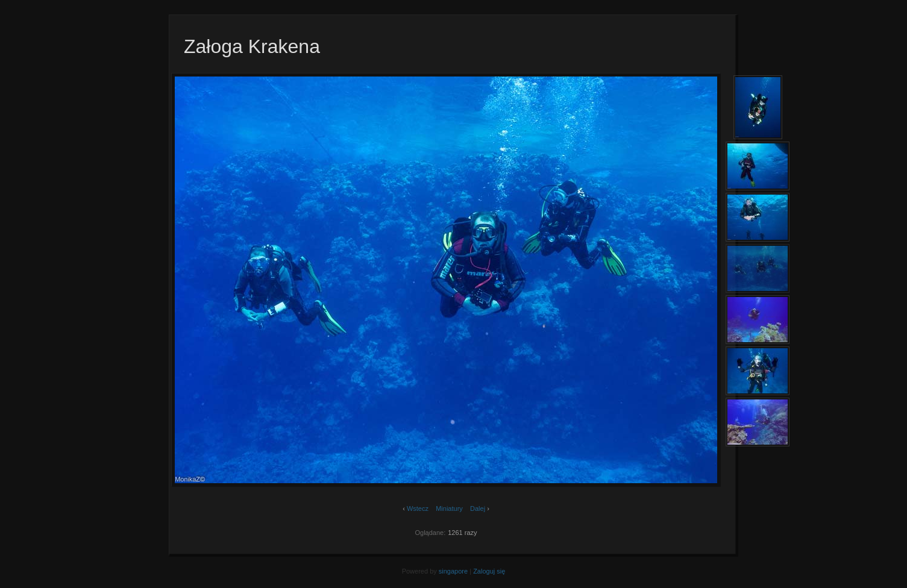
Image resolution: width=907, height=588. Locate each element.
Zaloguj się (489, 571)
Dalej (478, 508)
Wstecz (418, 508)
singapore (453, 571)
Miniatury (449, 508)
